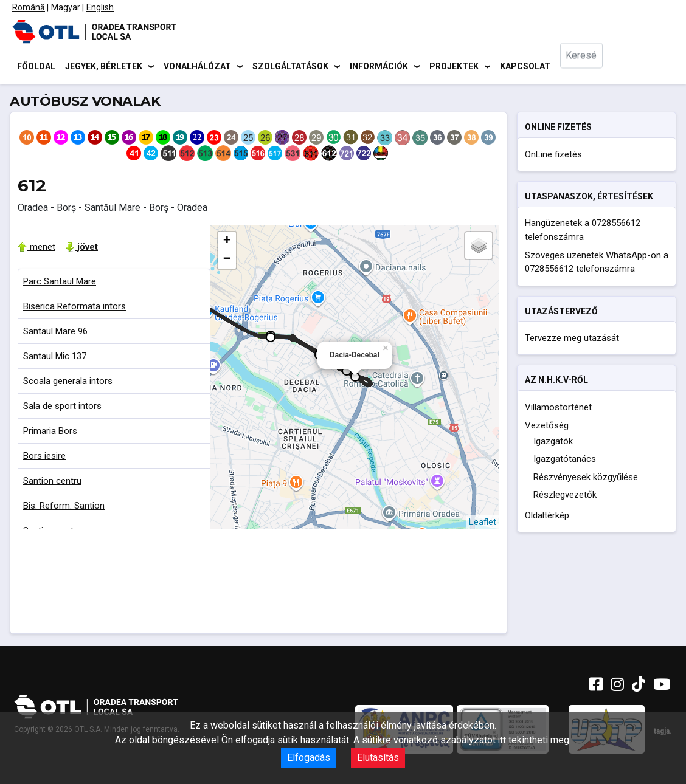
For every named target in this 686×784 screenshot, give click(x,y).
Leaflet (483, 524)
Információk (379, 67)
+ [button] (227, 243)
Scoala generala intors (68, 383)
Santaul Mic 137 (55, 358)
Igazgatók (553, 443)
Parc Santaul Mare (60, 283)
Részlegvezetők (565, 497)
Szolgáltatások (290, 67)
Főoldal (36, 67)
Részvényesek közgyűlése (586, 479)
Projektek (454, 67)
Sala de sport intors (62, 408)
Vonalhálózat (197, 67)
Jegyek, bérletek (104, 67)
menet (36, 249)
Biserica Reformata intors (74, 308)
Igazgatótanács (565, 461)
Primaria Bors (50, 433)
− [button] (227, 261)
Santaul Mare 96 (55, 333)
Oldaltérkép (547, 517)
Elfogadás (309, 758)
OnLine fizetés (553, 156)
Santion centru (52, 483)
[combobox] (591, 67)
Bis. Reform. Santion (64, 507)
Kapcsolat (525, 67)
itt (502, 740)
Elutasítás (378, 758)
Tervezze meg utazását (572, 340)
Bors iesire (44, 458)
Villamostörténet (558, 409)
